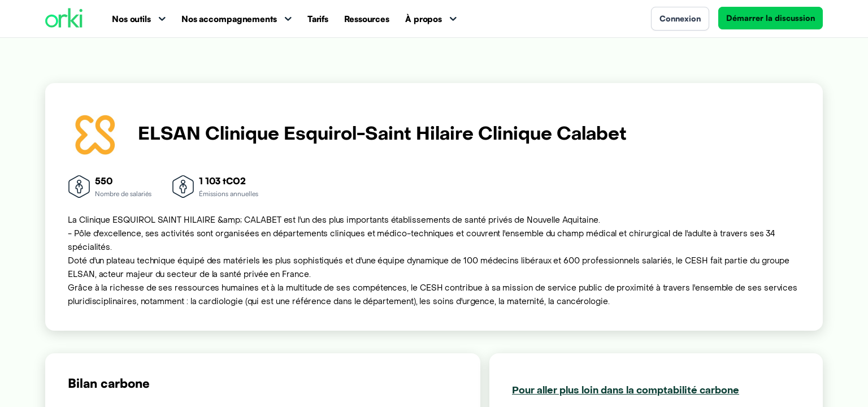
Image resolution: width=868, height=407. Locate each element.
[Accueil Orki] (64, 19)
